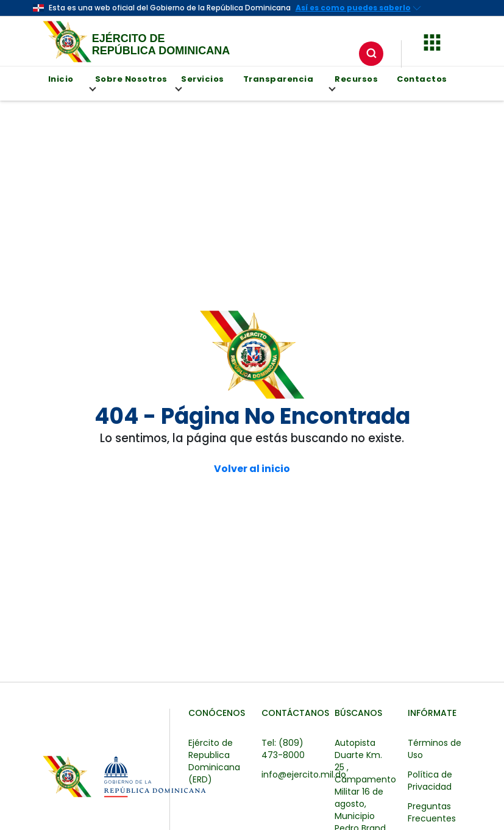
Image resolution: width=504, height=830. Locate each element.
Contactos (422, 79)
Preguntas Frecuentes (432, 812)
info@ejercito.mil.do (304, 775)
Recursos (354, 82)
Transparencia (279, 79)
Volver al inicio (252, 469)
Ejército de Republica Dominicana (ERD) (214, 761)
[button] (432, 41)
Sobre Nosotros (128, 82)
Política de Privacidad (430, 781)
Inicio (61, 79)
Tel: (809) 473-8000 (283, 749)
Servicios (200, 82)
